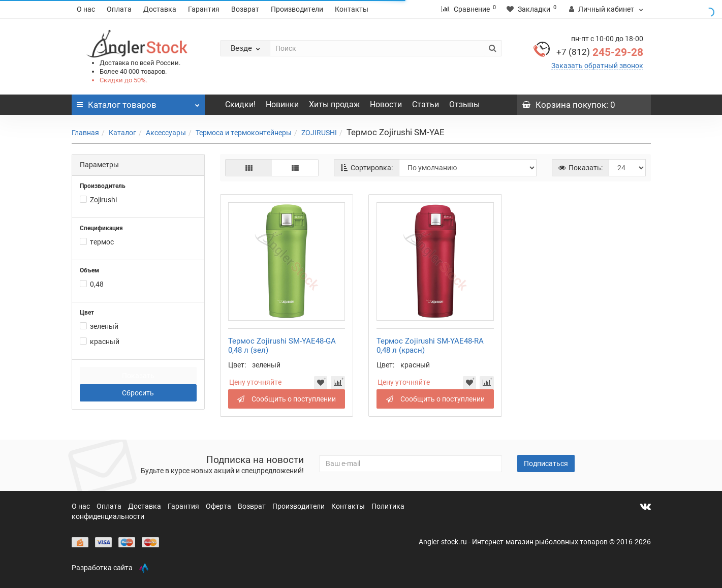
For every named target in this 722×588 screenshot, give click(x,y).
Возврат (245, 9)
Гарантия (204, 9)
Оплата (119, 9)
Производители (297, 9)
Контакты (352, 9)
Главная (85, 133)
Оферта (219, 506)
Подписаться (546, 463)
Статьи (426, 104)
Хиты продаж (334, 104)
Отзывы (464, 104)
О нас (86, 9)
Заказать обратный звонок (597, 66)
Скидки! (240, 104)
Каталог (122, 133)
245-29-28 (600, 52)
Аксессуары (166, 133)
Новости (386, 104)
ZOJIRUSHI (319, 133)
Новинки (282, 104)
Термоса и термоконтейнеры (244, 133)
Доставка (160, 9)
